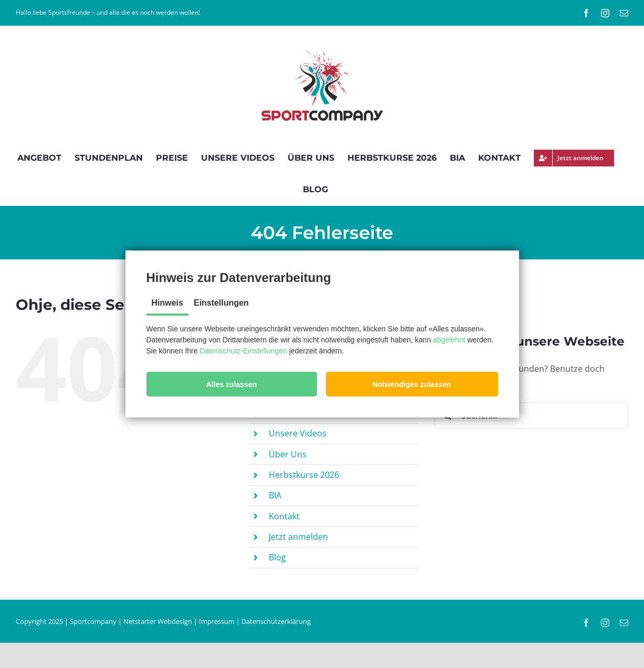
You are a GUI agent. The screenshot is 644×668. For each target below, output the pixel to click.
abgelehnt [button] (449, 340)
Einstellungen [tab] (221, 303)
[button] (232, 384)
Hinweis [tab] (167, 303)
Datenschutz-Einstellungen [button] (243, 351)
